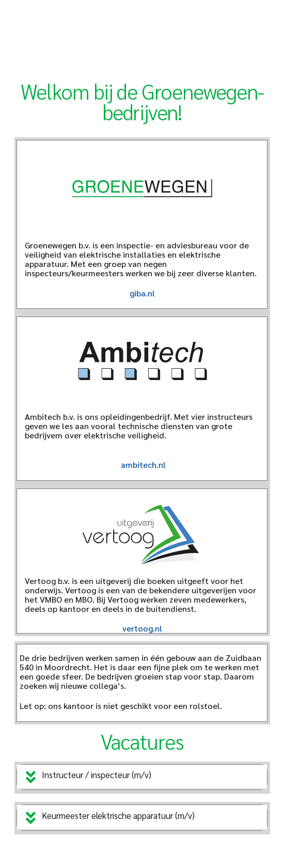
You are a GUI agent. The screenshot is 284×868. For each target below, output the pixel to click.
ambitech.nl (143, 464)
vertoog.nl (142, 628)
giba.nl (142, 293)
